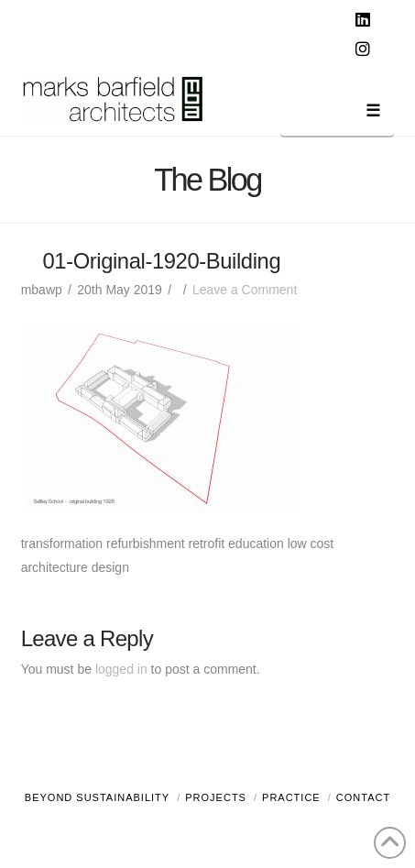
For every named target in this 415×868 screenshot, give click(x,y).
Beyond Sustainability (97, 797)
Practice (291, 797)
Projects (216, 797)
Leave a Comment (245, 290)
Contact (363, 797)
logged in (121, 669)
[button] (337, 114)
